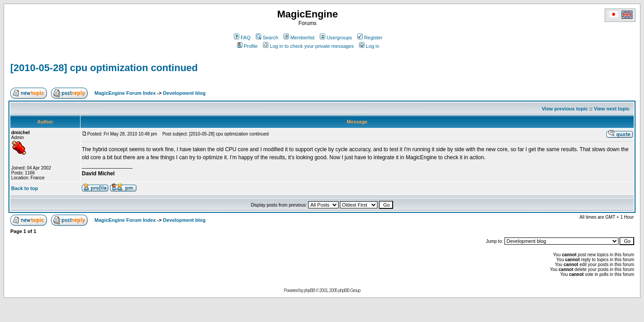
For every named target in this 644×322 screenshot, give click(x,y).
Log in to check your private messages (308, 46)
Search (267, 38)
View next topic (612, 109)
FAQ (242, 38)
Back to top (25, 188)
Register (370, 38)
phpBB (309, 290)
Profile (247, 46)
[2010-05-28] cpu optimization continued (104, 68)
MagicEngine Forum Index (125, 93)
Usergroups (336, 38)
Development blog (184, 93)
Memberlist (299, 38)
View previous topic (565, 109)
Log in (369, 46)
